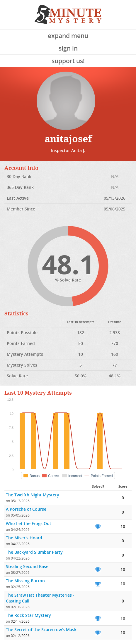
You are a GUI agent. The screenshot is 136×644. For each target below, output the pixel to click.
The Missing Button (25, 581)
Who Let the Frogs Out (29, 523)
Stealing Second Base (27, 566)
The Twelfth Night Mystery (33, 495)
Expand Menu (68, 36)
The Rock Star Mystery (28, 615)
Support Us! (68, 61)
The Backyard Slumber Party (34, 552)
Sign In (68, 48)
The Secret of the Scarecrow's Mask (41, 630)
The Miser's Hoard (24, 538)
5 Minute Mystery (68, 15)
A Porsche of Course (26, 509)
